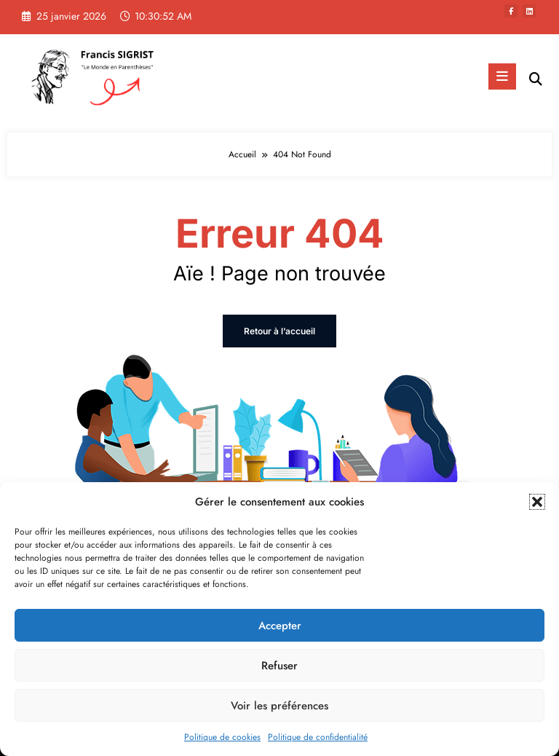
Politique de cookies (222, 737)
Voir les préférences (279, 706)
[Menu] (502, 76)
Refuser (279, 666)
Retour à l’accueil (279, 331)
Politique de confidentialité (318, 737)
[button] (537, 502)
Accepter (280, 626)
